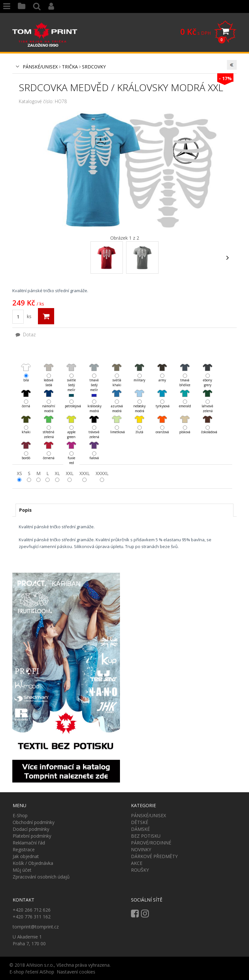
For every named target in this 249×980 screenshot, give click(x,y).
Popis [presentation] (25, 510)
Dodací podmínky (31, 829)
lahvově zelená (207, 394)
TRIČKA (70, 67)
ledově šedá (49, 368)
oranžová (162, 419)
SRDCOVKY (94, 67)
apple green (71, 419)
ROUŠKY (140, 870)
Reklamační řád (29, 843)
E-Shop (20, 815)
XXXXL (102, 473)
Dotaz (26, 335)
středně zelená (49, 419)
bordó (26, 445)
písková (185, 419)
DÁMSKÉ (140, 829)
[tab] (124, 510)
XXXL (85, 473)
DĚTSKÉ (140, 822)
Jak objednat (26, 856)
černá (26, 393)
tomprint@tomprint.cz (36, 927)
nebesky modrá (139, 394)
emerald (185, 393)
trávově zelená (94, 419)
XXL (70, 473)
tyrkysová (162, 393)
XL (57, 473)
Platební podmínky (32, 836)
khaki (26, 419)
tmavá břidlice (185, 368)
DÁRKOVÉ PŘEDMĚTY (154, 856)
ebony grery (207, 368)
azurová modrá (117, 394)
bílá (26, 367)
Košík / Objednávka (33, 863)
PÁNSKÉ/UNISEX (40, 67)
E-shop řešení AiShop (32, 972)
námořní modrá (49, 394)
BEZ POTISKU (146, 836)
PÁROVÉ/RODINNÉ (151, 843)
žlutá (139, 419)
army (162, 367)
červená (49, 445)
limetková (117, 419)
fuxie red (71, 445)
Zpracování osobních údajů (41, 877)
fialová (94, 445)
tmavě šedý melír (94, 368)
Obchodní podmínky (34, 822)
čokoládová (207, 419)
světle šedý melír (71, 368)
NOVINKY (141, 849)
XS (19, 473)
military (139, 367)
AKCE (137, 863)
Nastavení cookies (76, 972)
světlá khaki (117, 368)
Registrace (24, 849)
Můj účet (22, 870)
